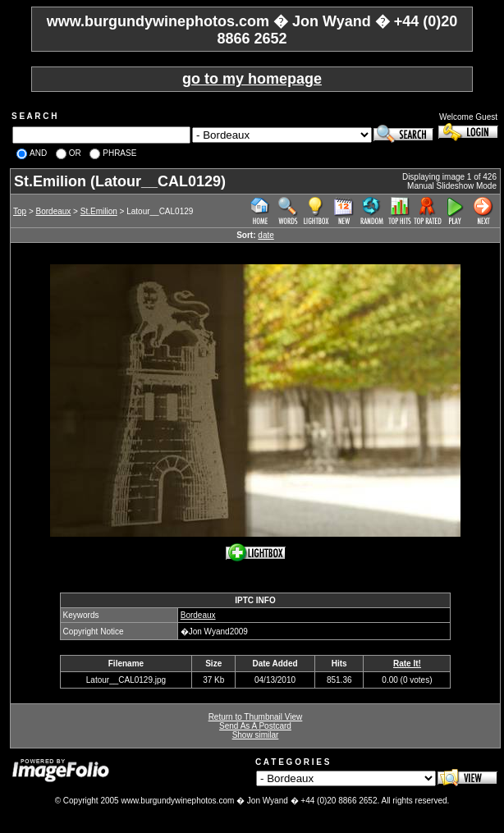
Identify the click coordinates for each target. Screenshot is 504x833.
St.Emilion (99, 211)
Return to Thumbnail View (256, 717)
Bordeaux (54, 211)
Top (20, 211)
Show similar (256, 735)
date (266, 235)
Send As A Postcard (255, 726)
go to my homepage (252, 79)
